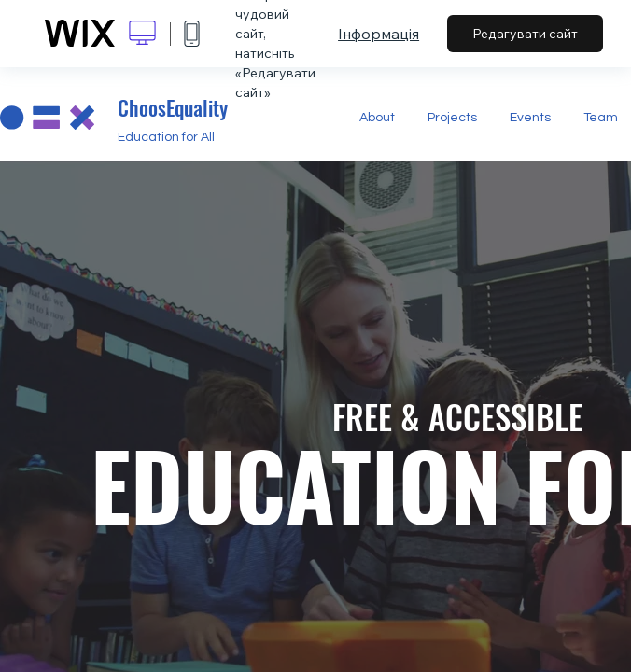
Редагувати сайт (525, 34)
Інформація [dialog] (379, 34)
